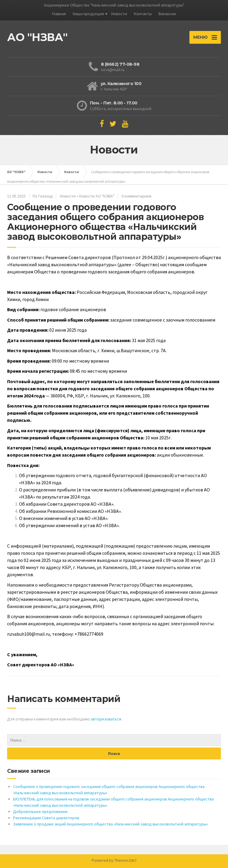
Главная (59, 14)
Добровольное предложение (40, 811)
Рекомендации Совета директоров (46, 818)
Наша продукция (88, 14)
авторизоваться (106, 719)
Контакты (143, 14)
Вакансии (167, 14)
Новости (119, 14)
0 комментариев (136, 196)
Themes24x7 (125, 860)
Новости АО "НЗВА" (97, 196)
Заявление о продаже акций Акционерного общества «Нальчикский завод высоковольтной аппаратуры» (111, 824)
